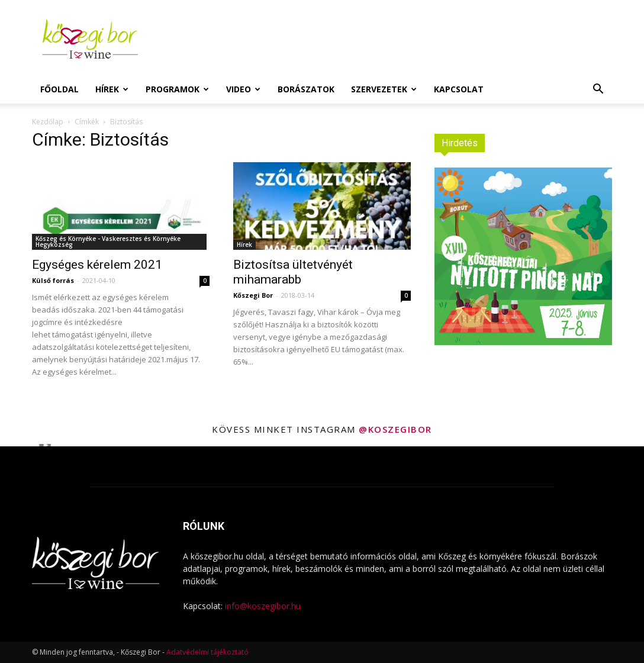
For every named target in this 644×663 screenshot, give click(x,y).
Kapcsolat (459, 89)
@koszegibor (395, 429)
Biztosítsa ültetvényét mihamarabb (293, 272)
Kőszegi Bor (253, 295)
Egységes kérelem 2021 (97, 265)
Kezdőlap (48, 122)
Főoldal (59, 89)
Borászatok (306, 89)
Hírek (112, 89)
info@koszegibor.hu (263, 606)
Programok (177, 89)
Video (243, 89)
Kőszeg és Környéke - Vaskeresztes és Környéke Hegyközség (108, 242)
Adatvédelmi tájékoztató (207, 652)
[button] (598, 90)
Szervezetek (384, 89)
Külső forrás (53, 280)
